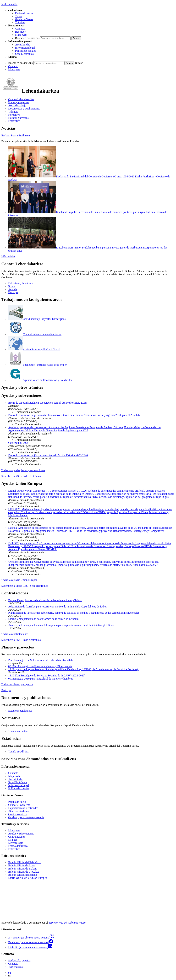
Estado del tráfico (18, 846)
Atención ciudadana (19, 811)
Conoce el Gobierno (19, 805)
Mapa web (21, 35)
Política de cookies (26, 51)
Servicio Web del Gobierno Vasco (67, 923)
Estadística (14, 121)
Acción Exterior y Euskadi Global (34, 349)
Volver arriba (15, 967)
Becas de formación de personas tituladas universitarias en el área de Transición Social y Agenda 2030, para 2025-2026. (74, 415)
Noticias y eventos (18, 118)
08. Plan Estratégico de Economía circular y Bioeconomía (40, 666)
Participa (13, 292)
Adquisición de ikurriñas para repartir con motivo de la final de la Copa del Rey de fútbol (57, 607)
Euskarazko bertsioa (19, 961)
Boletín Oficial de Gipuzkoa (24, 872)
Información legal (25, 48)
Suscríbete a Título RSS (15, 586)
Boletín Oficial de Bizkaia (23, 869)
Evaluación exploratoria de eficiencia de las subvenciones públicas (45, 600)
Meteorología (16, 843)
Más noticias (8, 256)
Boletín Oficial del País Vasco (25, 862)
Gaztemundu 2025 (18, 443)
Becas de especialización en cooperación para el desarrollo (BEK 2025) (48, 403)
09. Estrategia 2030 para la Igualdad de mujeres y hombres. (41, 679)
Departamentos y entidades (23, 808)
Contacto (20, 29)
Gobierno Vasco (24, 19)
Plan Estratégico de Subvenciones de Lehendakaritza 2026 (40, 660)
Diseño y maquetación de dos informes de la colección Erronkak (44, 619)
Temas (19, 16)
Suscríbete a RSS (11, 476)
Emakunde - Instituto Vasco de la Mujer (37, 365)
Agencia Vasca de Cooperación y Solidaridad (40, 380)
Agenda (13, 289)
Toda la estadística (18, 752)
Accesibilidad (23, 45)
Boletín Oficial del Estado (23, 875)
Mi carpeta (14, 69)
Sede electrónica (32, 476)
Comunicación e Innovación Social (35, 334)
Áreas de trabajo (17, 105)
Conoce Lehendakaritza (21, 99)
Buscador (20, 32)
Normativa (14, 115)
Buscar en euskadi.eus (27, 38)
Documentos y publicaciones (24, 109)
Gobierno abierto (18, 814)
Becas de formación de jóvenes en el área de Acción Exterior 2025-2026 (48, 455)
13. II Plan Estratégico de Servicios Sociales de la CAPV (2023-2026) (47, 675)
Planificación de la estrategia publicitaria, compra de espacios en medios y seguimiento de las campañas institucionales (74, 613)
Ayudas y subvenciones (21, 834)
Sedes (11, 286)
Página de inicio (24, 13)
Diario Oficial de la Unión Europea (28, 878)
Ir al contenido (9, 4)
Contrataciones (16, 837)
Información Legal (19, 785)
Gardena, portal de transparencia (26, 817)
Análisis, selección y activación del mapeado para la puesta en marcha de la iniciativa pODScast (61, 625)
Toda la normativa (18, 731)
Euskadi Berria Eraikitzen (16, 135)
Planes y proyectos (19, 102)
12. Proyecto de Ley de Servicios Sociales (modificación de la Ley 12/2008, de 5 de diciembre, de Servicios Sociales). (73, 669)
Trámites (20, 22)
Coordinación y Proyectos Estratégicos (37, 319)
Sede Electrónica (24, 54)
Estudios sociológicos (20, 711)
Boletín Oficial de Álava (22, 865)
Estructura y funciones (21, 283)
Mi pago (13, 840)
